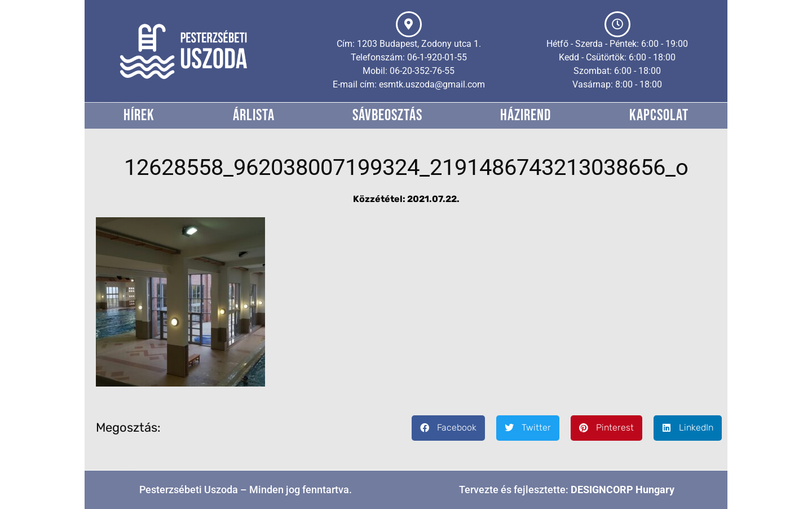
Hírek (139, 115)
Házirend (526, 115)
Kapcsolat (659, 115)
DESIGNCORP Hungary (623, 490)
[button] (448, 428)
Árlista (254, 115)
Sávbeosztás (387, 115)
